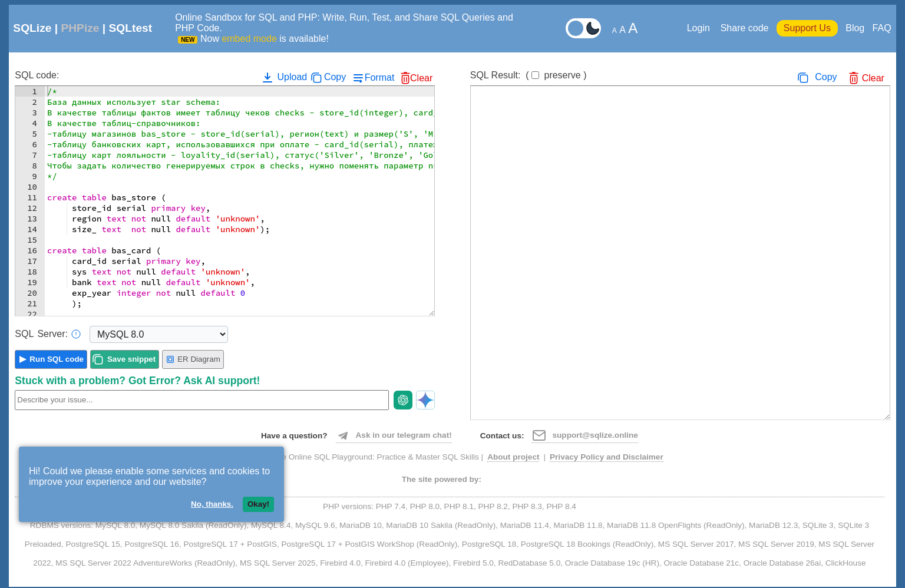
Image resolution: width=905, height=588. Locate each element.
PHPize (80, 28)
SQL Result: (529, 75)
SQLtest (131, 28)
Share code (745, 28)
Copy (335, 77)
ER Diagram (193, 359)
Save (131, 359)
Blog (855, 28)
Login (700, 28)
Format (380, 77)
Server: (48, 334)
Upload (284, 77)
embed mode (249, 39)
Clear (421, 78)
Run (57, 359)
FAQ (882, 28)
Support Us (807, 28)
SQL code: (37, 75)
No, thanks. (212, 504)
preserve (562, 75)
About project (513, 457)
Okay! (258, 504)
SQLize (32, 28)
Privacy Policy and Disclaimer (607, 457)
